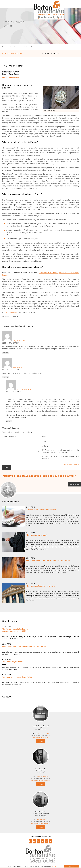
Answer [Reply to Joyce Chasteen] (5, 353)
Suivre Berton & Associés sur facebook (43, 841)
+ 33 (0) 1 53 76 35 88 (42, 776)
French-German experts (16, 47)
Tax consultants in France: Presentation (41, 510)
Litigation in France (50, 53)
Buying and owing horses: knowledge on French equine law (48, 560)
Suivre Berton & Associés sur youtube (34, 841)
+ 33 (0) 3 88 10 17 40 (42, 819)
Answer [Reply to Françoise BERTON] (9, 421)
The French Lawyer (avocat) (37, 535)
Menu (5, 4)
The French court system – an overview (41, 586)
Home (4, 47)
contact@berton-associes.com (40, 780)
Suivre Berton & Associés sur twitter (38, 841)
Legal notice (71, 866)
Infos (76, 4)
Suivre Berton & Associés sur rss (51, 841)
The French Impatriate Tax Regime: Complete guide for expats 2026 (15, 630)
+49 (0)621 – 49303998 (42, 733)
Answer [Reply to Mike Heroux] (5, 377)
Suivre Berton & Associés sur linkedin (30, 841)
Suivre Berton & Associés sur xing (47, 841)
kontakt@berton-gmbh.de (41, 737)
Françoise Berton (11, 312)
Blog (8, 47)
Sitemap (54, 866)
